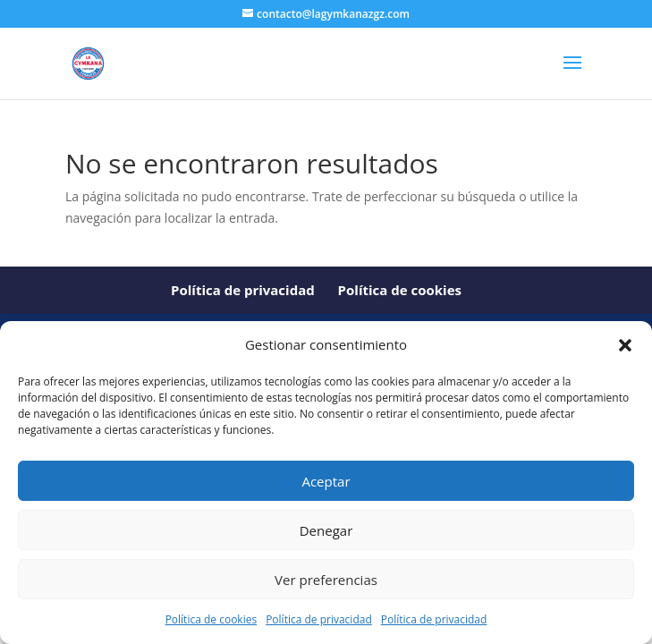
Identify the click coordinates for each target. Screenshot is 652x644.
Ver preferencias (326, 580)
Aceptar (326, 481)
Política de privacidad (319, 619)
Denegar (326, 530)
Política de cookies (212, 619)
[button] (625, 345)
